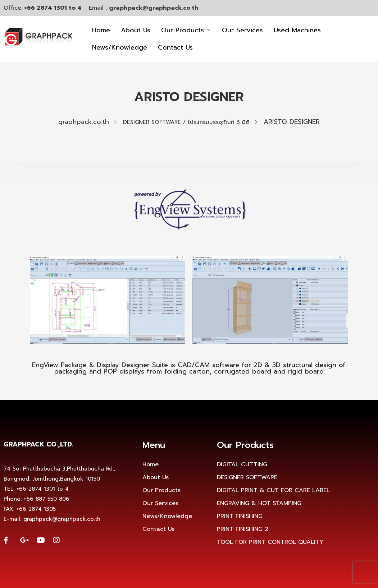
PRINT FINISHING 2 (243, 529)
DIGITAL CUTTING (242, 464)
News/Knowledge (120, 47)
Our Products (183, 30)
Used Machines (297, 30)
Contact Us (175, 47)
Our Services (242, 30)
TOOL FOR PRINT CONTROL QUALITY (270, 542)
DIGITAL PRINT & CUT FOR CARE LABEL (273, 490)
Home (101, 30)
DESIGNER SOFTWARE (247, 477)
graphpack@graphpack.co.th (154, 8)
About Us (136, 30)
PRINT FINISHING (240, 516)
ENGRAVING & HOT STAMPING (259, 503)
